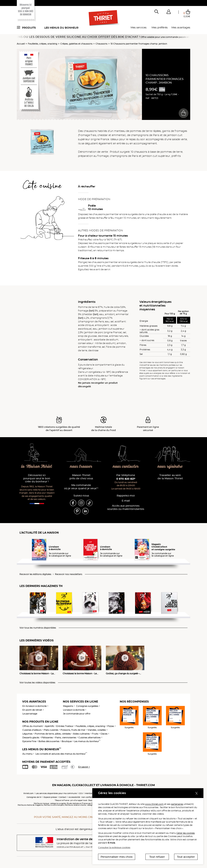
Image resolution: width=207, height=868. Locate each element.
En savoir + (84, 767)
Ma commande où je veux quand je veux (81, 487)
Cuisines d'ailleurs (32, 730)
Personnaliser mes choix (117, 857)
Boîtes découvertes (49, 741)
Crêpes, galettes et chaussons (76, 44)
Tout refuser (157, 857)
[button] (169, 12)
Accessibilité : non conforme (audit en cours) (89, 797)
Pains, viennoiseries (66, 738)
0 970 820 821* (126, 479)
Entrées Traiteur (65, 726)
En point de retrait (32, 710)
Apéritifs (49, 726)
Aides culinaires (81, 734)
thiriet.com (29, 793)
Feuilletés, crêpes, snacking (43, 44)
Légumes (27, 734)
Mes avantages (181, 27)
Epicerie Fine (29, 741)
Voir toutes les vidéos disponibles (37, 683)
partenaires (177, 804)
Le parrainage (30, 714)
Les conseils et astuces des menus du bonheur (61, 754)
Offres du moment (33, 726)
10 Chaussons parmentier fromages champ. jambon (139, 44)
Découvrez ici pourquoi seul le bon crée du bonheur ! (37, 478)
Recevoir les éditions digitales (35, 574)
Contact (63, 797)
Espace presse (50, 797)
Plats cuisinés (51, 730)
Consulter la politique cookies (114, 847)
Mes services (139, 27)
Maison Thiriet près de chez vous (81, 477)
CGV (81, 793)
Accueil (21, 44)
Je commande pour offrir (77, 714)
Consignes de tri (34, 797)
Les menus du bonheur (61, 28)
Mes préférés (160, 27)
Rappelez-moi (126, 496)
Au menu (27, 754)
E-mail (126, 501)
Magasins (68, 706)
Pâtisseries (47, 738)
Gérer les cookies (186, 833)
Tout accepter (186, 857)
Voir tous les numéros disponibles (38, 628)
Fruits (95, 734)
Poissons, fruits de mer (73, 730)
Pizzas (111, 726)
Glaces (104, 734)
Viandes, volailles (97, 730)
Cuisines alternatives (90, 738)
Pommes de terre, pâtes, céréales (53, 734)
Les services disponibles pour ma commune (56, 793)
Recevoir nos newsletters (69, 574)
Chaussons (102, 44)
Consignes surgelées (87, 706)
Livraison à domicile (74, 710)
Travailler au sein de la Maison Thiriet (170, 477)
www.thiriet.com (154, 804)
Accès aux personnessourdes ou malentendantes (126, 507)
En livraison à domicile (34, 706)
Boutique (67, 741)
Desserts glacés (31, 738)
